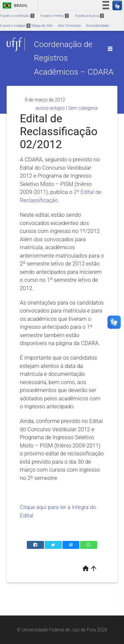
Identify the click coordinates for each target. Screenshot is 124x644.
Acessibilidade (97, 26)
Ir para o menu (55, 16)
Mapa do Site (42, 26)
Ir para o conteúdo (17, 16)
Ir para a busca (89, 16)
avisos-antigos (50, 108)
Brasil (14, 5)
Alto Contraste (69, 26)
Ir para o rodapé (15, 26)
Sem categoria (83, 108)
